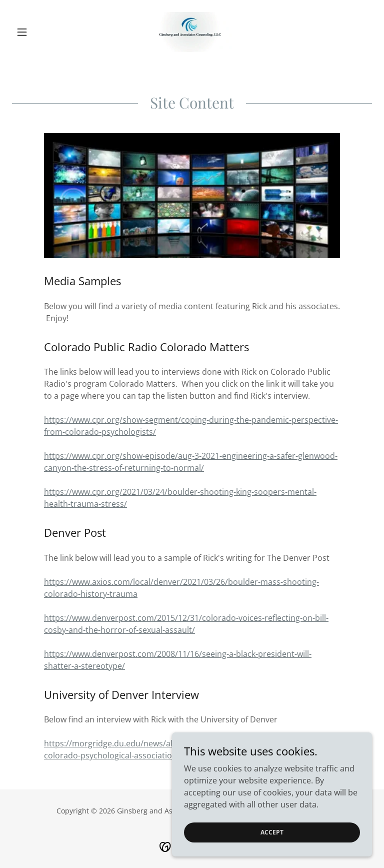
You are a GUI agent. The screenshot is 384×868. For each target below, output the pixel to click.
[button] (39, 32)
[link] (192, 32)
